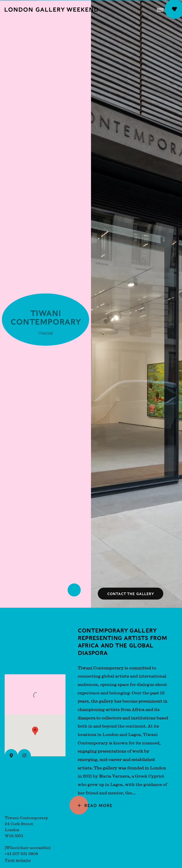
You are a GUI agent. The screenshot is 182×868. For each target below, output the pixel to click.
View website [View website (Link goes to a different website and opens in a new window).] (18, 860)
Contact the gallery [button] (131, 594)
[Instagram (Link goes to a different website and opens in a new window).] (24, 756)
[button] (160, 10)
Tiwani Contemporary (46, 318)
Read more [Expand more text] (98, 805)
